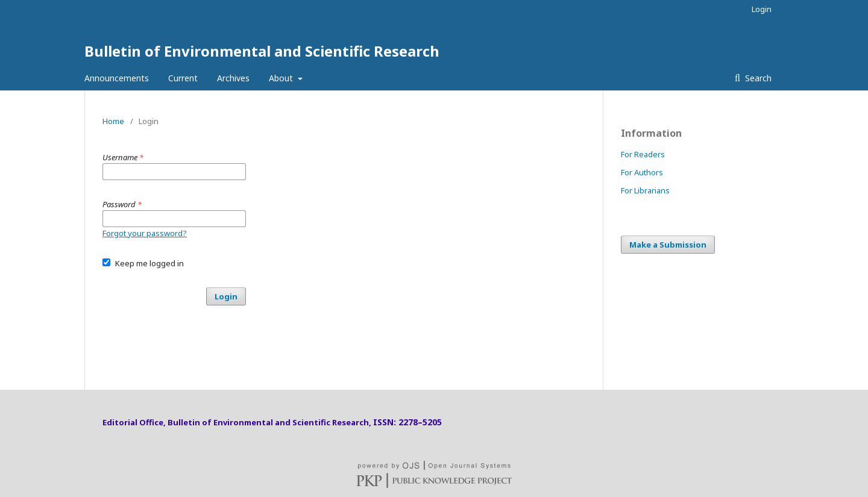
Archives (233, 78)
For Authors (642, 172)
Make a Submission (668, 245)
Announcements (117, 78)
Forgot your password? (145, 233)
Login (762, 9)
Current (183, 78)
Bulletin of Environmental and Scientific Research (262, 51)
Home (113, 121)
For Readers (643, 154)
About (282, 78)
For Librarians (645, 190)
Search (757, 78)
